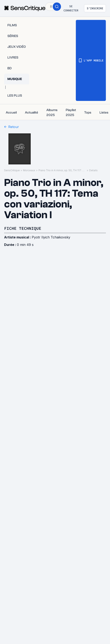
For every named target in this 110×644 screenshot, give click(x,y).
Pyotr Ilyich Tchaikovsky (51, 237)
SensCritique (12, 170)
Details (93, 170)
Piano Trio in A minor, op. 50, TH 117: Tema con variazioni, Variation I (62, 170)
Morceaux (29, 170)
